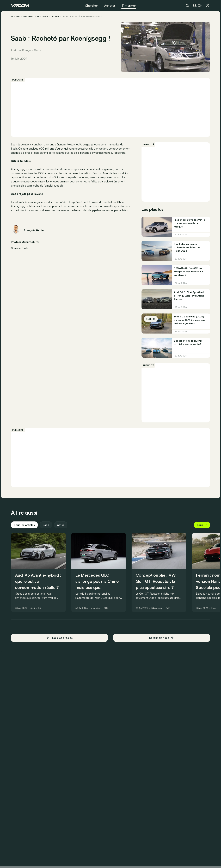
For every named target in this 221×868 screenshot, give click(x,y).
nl (197, 5)
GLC (106, 608)
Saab (45, 16)
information (31, 16)
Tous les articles (24, 525)
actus (55, 16)
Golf (168, 608)
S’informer (129, 5)
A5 (39, 608)
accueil (16, 16)
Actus (61, 525)
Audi (33, 608)
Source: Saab (20, 248)
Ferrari (214, 608)
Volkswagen (157, 608)
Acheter (110, 5)
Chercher (91, 5)
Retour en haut (162, 638)
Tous (202, 525)
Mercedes (96, 608)
